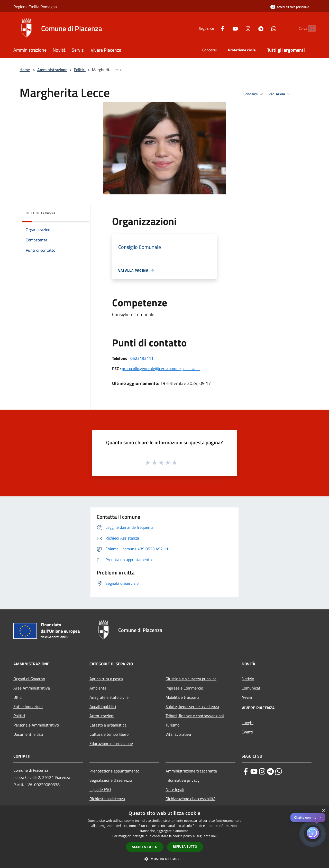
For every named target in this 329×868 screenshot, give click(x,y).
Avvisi (247, 697)
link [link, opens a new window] (214, 836)
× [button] (323, 811)
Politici (80, 70)
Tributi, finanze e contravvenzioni (195, 716)
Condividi (254, 94)
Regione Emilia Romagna (35, 7)
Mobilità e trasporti (182, 697)
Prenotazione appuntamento (114, 771)
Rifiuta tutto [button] (185, 847)
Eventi (247, 732)
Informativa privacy (182, 780)
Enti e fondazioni (28, 706)
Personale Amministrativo (36, 725)
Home (25, 70)
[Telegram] (251, 28)
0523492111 (142, 358)
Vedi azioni (280, 94)
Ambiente (98, 688)
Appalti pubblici (103, 706)
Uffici (18, 697)
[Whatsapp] (264, 28)
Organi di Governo (29, 679)
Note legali (175, 789)
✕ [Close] (320, 818)
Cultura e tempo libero (109, 734)
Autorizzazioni (102, 716)
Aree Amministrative (32, 688)
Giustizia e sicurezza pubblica (191, 679)
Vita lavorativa (178, 734)
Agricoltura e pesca (106, 679)
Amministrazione (52, 70)
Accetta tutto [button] (145, 847)
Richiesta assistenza (107, 799)
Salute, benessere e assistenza (192, 706)
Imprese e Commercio (184, 688)
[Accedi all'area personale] (290, 7)
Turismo (172, 725)
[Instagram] (238, 28)
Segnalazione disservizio (111, 780)
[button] (164, 859)
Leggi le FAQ (100, 789)
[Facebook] (212, 28)
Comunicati (252, 688)
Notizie (248, 679)
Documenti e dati (28, 734)
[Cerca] (309, 29)
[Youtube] (225, 28)
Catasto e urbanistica (108, 725)
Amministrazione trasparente (191, 771)
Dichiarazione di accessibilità (190, 799)
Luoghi (248, 723)
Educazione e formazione (111, 743)
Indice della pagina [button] (40, 213)
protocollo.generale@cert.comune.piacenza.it (161, 369)
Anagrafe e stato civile (109, 697)
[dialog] (164, 837)
